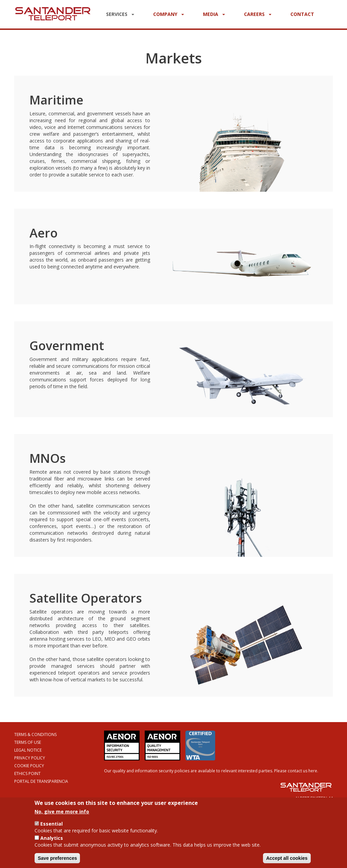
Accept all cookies (287, 862)
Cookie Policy (29, 766)
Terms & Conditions (35, 734)
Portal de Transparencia (41, 781)
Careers (258, 14)
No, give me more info (62, 815)
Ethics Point (27, 773)
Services (120, 14)
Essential (52, 827)
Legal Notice (28, 750)
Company (169, 14)
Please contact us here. (296, 771)
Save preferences (57, 862)
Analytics (52, 841)
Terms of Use (28, 742)
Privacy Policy (30, 758)
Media (214, 14)
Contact (302, 14)
